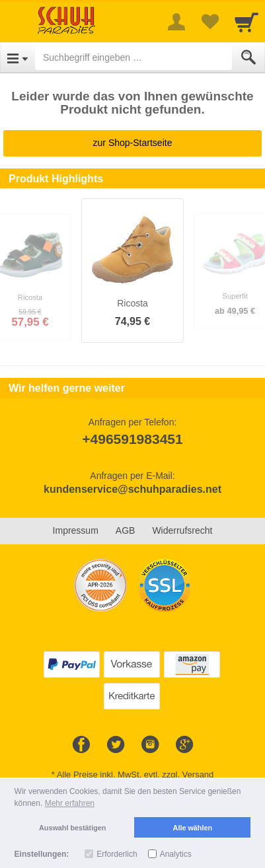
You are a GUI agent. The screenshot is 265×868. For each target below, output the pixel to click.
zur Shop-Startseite (133, 143)
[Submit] (248, 57)
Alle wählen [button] (193, 828)
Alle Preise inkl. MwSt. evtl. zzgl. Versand (135, 775)
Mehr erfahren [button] (70, 803)
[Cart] (246, 22)
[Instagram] (150, 745)
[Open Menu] (18, 57)
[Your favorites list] (209, 22)
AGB (126, 530)
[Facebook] (81, 745)
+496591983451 (132, 439)
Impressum (76, 530)
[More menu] (176, 22)
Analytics (176, 854)
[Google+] (184, 745)
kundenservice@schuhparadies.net (132, 489)
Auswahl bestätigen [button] (72, 828)
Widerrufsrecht (182, 530)
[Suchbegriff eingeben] (133, 57)
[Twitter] (116, 745)
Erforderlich (117, 854)
